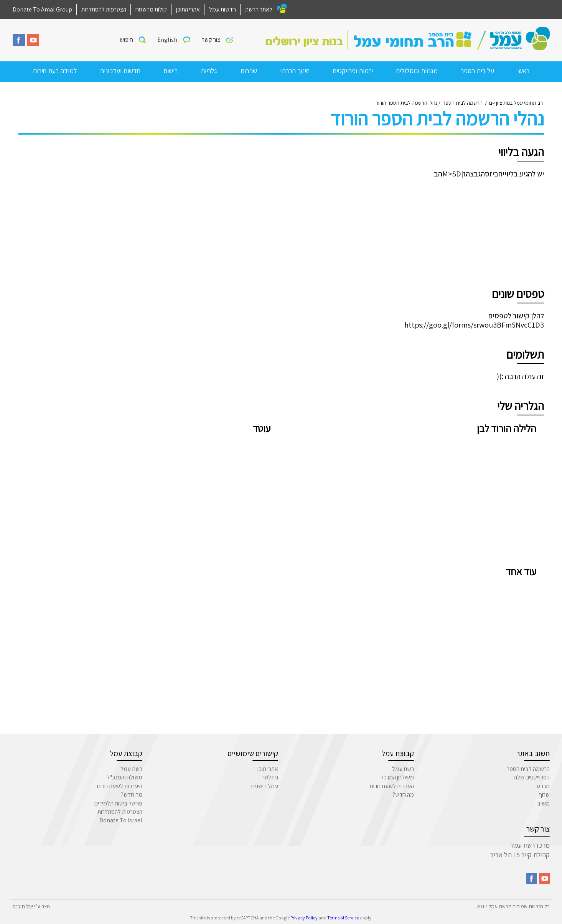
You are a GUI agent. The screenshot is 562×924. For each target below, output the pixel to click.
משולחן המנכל (397, 777)
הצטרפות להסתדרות (104, 9)
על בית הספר (477, 71)
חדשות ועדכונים (120, 71)
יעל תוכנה (23, 906)
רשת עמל (403, 769)
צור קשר (211, 40)
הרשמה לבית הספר (528, 769)
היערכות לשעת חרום (120, 786)
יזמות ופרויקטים (353, 71)
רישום (171, 71)
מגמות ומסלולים (417, 71)
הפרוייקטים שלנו (532, 777)
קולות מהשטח (151, 9)
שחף (544, 795)
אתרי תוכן (268, 769)
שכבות (249, 71)
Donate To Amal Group (42, 9)
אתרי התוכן (188, 9)
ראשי (523, 71)
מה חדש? (403, 795)
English (167, 40)
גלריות (209, 71)
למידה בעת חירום (55, 71)
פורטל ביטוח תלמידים (118, 803)
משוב (543, 803)
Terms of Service (343, 918)
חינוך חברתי (295, 71)
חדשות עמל (222, 9)
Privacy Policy (304, 918)
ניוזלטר (270, 777)
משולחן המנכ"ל (124, 777)
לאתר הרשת (259, 9)
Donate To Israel (121, 820)
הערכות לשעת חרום (392, 786)
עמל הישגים (265, 786)
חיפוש (126, 40)
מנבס (543, 786)
